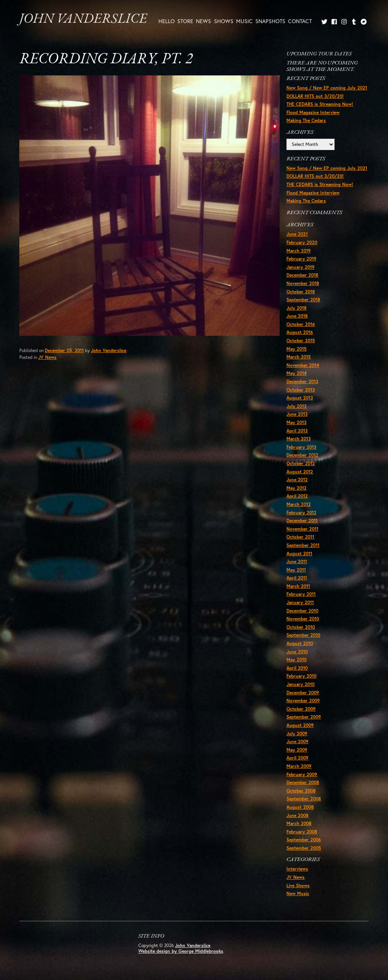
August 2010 (300, 643)
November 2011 (302, 529)
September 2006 (304, 840)
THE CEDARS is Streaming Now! (320, 104)
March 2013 (299, 439)
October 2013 (301, 390)
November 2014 (303, 365)
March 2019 (299, 251)
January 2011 (300, 602)
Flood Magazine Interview (313, 112)
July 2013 (296, 406)
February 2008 (302, 832)
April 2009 (297, 758)
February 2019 (301, 259)
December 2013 (302, 381)
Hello (167, 21)
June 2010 (297, 652)
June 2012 (297, 480)
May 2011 (296, 570)
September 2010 (303, 635)
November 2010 (303, 619)
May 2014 (296, 373)
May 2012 (296, 488)
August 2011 (299, 553)
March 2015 (299, 357)
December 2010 (302, 611)
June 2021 (297, 234)
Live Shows (298, 885)
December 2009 (303, 693)
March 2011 (298, 586)
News (203, 21)
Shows (224, 21)
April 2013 (297, 431)
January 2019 (300, 267)
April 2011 (297, 578)
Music (244, 21)
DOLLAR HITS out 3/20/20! (315, 96)
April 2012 (297, 496)
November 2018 (303, 283)
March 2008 (299, 823)
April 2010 (297, 668)
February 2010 (301, 676)
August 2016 (300, 332)
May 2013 (296, 422)
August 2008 (300, 807)
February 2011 (301, 594)
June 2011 (297, 561)
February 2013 (301, 447)
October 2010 (301, 627)
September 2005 (304, 848)
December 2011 (302, 521)
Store (185, 21)
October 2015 (301, 340)
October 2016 (301, 324)
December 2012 (302, 455)
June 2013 (297, 414)
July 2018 (296, 308)
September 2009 (304, 717)
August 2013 (300, 398)
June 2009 (297, 741)
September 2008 (304, 799)
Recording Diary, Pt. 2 (106, 59)
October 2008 (301, 791)
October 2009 (301, 709)
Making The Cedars (306, 120)
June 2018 (297, 316)
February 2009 (302, 774)
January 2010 (300, 684)
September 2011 (303, 545)
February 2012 (301, 513)
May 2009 (297, 750)
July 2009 (297, 733)
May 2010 (296, 660)
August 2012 (300, 472)
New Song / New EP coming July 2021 (327, 88)
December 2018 (302, 275)
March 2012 (299, 504)
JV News (47, 357)
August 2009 (300, 725)
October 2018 (301, 292)
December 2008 (303, 782)
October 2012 (301, 463)
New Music (298, 893)
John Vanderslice (83, 19)
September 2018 (303, 300)
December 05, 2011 (64, 350)
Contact (300, 21)
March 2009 (299, 766)
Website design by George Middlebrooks (181, 951)
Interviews (297, 869)
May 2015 (296, 349)
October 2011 (300, 537)
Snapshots (270, 21)
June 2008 (297, 815)
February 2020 (302, 242)
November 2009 (303, 701)
